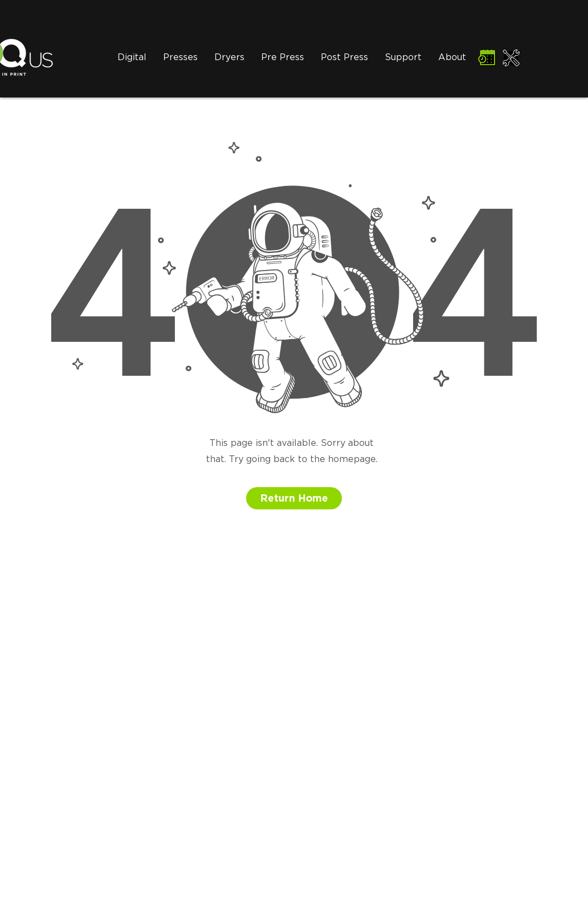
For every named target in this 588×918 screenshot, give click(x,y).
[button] (229, 58)
